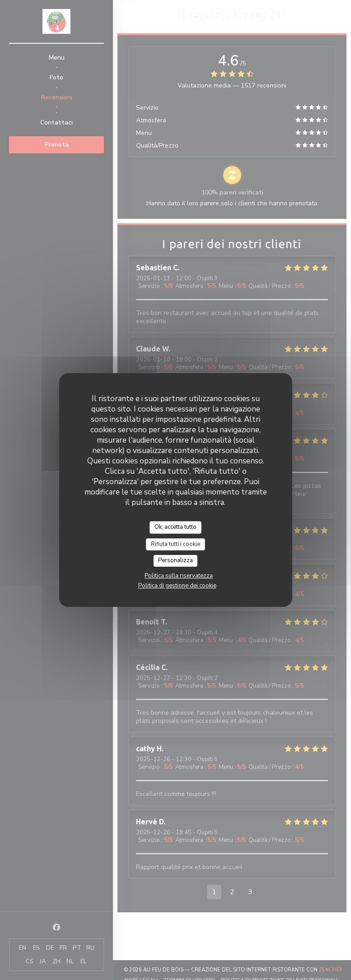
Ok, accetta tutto (175, 527)
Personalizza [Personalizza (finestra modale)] (175, 560)
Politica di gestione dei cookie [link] (177, 586)
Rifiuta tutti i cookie (175, 544)
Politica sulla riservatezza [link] (179, 576)
